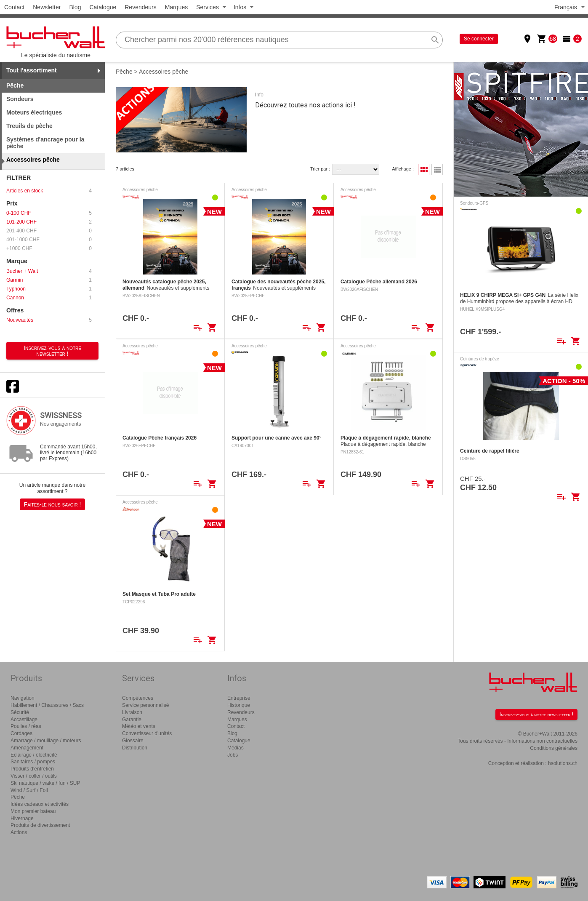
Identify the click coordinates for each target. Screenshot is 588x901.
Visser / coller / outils (34, 776)
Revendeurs (141, 7)
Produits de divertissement (40, 825)
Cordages (21, 733)
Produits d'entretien (32, 769)
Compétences (138, 698)
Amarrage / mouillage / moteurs (46, 741)
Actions (19, 832)
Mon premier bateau (33, 811)
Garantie (132, 720)
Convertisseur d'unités (147, 733)
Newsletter (47, 7)
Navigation (23, 698)
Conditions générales (554, 748)
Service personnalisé (145, 705)
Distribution (135, 748)
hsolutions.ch (563, 763)
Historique (239, 705)
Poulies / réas (26, 726)
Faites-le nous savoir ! (53, 504)
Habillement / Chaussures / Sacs (47, 705)
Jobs (233, 755)
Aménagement (27, 748)
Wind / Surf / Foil (29, 790)
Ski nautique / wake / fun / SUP (45, 783)
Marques (176, 7)
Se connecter (479, 39)
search (435, 40)
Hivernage (22, 818)
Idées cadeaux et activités (40, 804)
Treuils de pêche (29, 126)
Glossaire (133, 741)
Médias (235, 748)
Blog (75, 7)
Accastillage (24, 720)
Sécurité (20, 712)
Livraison (132, 712)
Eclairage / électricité (34, 755)
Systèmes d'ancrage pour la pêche (45, 143)
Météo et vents (139, 726)
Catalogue (103, 7)
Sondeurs (20, 99)
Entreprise (239, 698)
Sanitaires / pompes (33, 762)
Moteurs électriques (34, 112)
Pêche (124, 72)
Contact (14, 7)
